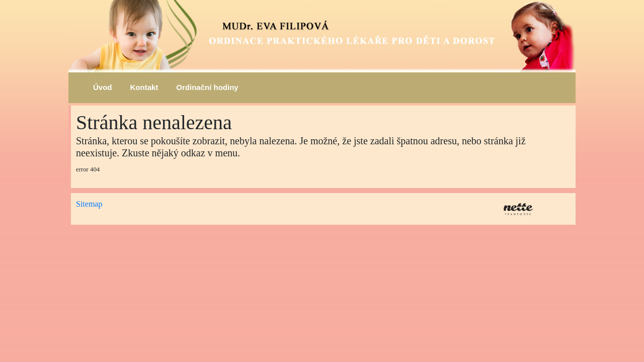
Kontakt (144, 87)
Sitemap (89, 204)
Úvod (103, 87)
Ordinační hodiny (207, 87)
